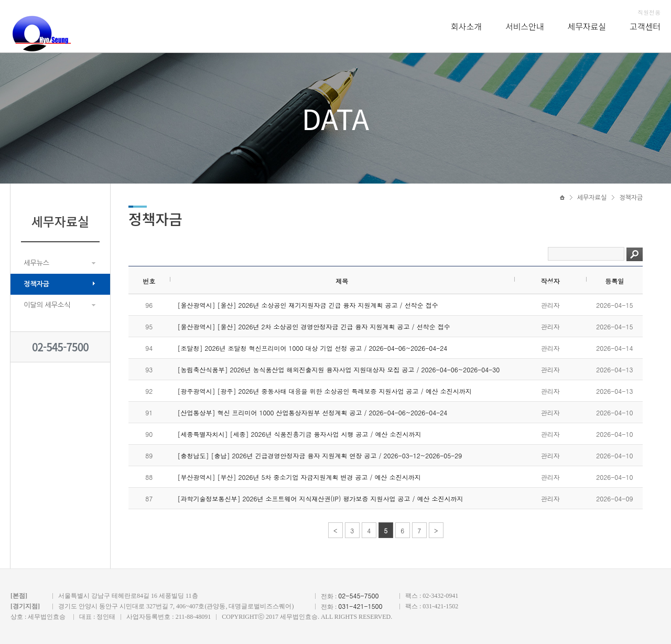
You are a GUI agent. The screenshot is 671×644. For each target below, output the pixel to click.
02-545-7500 (60, 347)
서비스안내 (525, 26)
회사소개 (466, 26)
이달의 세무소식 (47, 305)
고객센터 (645, 26)
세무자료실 (587, 26)
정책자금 (36, 284)
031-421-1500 (360, 606)
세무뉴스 (36, 263)
